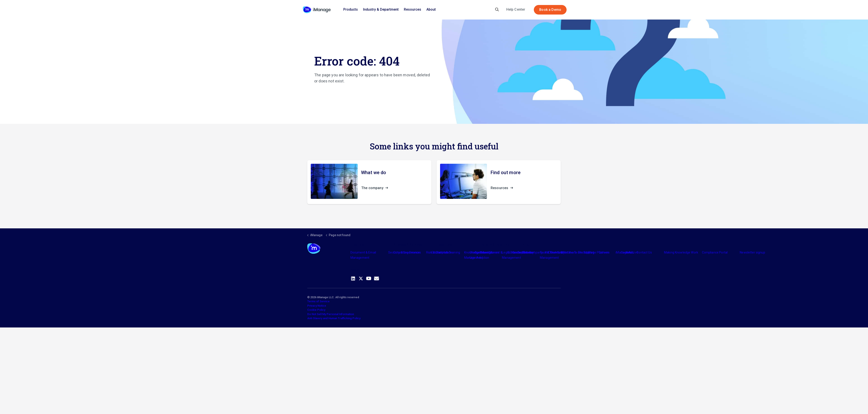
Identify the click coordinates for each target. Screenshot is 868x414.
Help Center (516, 9)
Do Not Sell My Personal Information (331, 314)
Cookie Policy (316, 310)
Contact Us (644, 252)
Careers (604, 252)
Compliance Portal (715, 252)
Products (351, 9)
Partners (443, 252)
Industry (485, 252)
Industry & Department (381, 9)
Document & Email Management (363, 255)
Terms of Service (318, 301)
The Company (533, 252)
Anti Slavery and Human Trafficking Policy (334, 318)
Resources (413, 9)
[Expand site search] (497, 10)
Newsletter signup (752, 252)
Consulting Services (407, 252)
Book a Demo (550, 10)
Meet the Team (571, 252)
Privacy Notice (317, 306)
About (431, 9)
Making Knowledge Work (681, 252)
